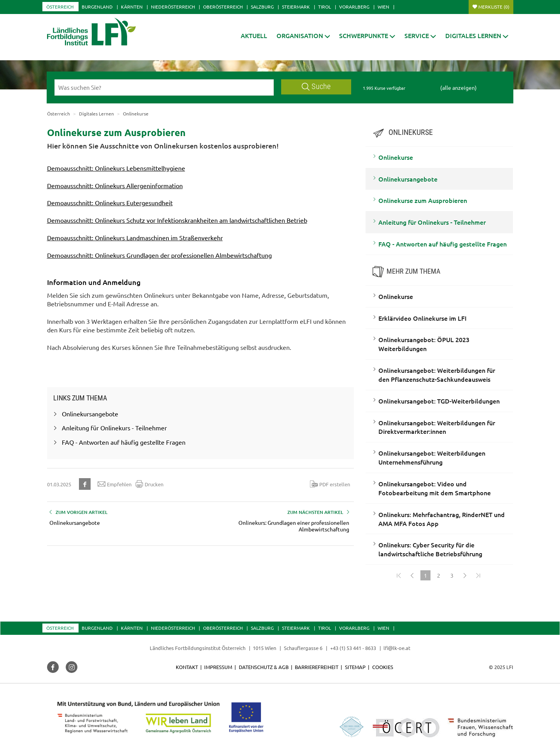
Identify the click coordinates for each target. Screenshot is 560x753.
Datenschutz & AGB (264, 667)
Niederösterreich (173, 7)
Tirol (325, 7)
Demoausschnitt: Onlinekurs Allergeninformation (115, 185)
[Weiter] (465, 575)
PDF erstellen (330, 484)
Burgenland (97, 7)
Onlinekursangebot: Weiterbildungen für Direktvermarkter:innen (437, 427)
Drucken (149, 484)
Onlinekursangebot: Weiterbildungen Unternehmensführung (432, 457)
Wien (383, 7)
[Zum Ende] (478, 575)
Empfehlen (115, 484)
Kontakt (187, 667)
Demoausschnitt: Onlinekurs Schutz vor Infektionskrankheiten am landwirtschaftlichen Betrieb (177, 220)
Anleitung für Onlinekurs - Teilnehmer (432, 222)
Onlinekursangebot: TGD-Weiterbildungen (439, 401)
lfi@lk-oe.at (397, 648)
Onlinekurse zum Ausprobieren (423, 200)
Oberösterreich (223, 7)
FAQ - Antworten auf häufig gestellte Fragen (443, 244)
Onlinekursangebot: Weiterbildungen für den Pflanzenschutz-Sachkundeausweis (437, 375)
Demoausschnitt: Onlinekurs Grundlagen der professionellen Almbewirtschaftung (159, 255)
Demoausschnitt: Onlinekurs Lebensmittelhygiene (116, 168)
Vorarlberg (354, 7)
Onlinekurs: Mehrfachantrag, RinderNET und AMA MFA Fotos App (442, 519)
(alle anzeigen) (458, 87)
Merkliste (494, 7)
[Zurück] (412, 575)
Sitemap (355, 667)
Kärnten (132, 7)
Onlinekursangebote (408, 179)
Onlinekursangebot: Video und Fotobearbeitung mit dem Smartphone (435, 488)
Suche (316, 86)
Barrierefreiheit (317, 667)
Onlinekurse (396, 157)
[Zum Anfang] (399, 575)
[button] (303, 36)
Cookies (383, 667)
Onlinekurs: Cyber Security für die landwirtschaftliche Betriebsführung (430, 549)
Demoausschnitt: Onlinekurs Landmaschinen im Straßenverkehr (135, 238)
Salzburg (262, 7)
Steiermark (296, 7)
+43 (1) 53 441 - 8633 (353, 648)
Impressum (218, 667)
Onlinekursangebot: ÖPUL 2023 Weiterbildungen (424, 344)
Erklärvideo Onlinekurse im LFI (423, 318)
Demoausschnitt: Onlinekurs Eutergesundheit (110, 203)
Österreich (60, 7)
